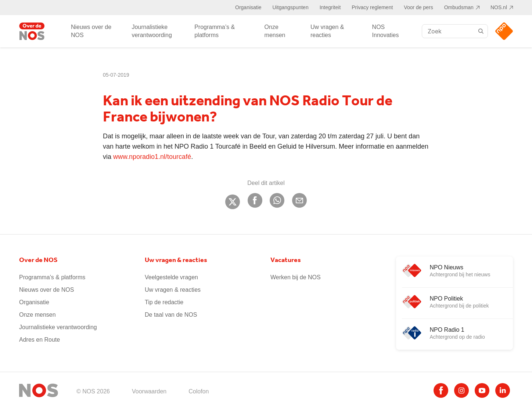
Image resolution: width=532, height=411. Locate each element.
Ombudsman (459, 7)
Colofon (199, 391)
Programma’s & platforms (215, 31)
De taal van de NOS (171, 315)
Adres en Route (39, 340)
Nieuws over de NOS (91, 31)
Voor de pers (418, 7)
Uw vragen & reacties (327, 31)
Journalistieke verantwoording (152, 31)
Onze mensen (275, 31)
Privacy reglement (372, 7)
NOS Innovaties (386, 31)
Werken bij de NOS (296, 277)
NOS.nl (499, 7)
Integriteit (330, 7)
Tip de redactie (164, 302)
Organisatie (248, 7)
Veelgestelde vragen (171, 277)
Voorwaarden (149, 391)
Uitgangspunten (291, 7)
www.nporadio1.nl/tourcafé (152, 157)
